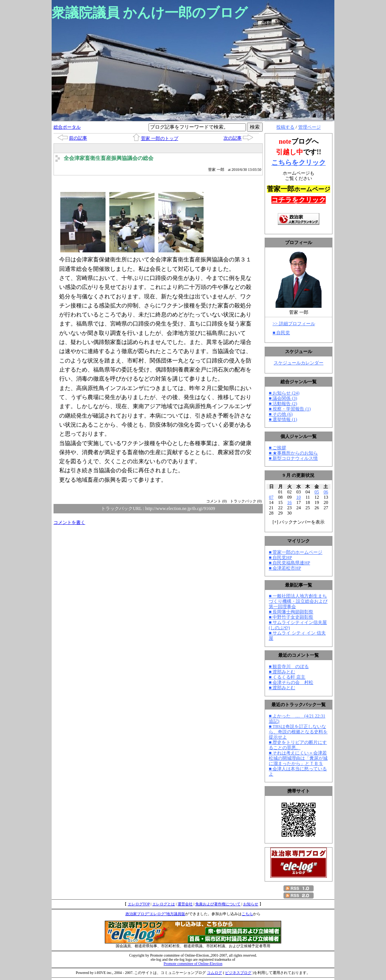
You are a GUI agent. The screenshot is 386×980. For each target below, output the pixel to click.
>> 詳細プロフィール (294, 324)
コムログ (214, 973)
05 (317, 492)
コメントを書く (69, 522)
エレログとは (164, 904)
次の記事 (233, 138)
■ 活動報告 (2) (283, 404)
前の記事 (78, 138)
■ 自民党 (281, 333)
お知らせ (251, 904)
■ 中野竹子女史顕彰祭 (291, 617)
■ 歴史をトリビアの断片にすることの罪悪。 (298, 745)
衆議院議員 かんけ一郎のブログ (150, 13)
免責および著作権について (218, 904)
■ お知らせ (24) (284, 393)
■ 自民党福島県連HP (289, 563)
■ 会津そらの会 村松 (291, 682)
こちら (247, 914)
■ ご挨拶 (277, 448)
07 (271, 497)
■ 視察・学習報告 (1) (290, 409)
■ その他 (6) (281, 414)
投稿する (285, 127)
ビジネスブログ (238, 973)
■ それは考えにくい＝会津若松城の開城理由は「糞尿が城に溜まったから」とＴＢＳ (298, 758)
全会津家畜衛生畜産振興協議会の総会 (109, 158)
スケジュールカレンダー (299, 363)
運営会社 (185, 904)
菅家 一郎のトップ (160, 138)
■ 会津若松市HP (285, 568)
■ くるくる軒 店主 (287, 677)
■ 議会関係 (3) (283, 398)
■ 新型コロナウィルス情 (293, 458)
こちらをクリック (299, 163)
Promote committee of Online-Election (193, 964)
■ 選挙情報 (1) (283, 419)
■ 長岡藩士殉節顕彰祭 (291, 612)
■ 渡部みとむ (282, 672)
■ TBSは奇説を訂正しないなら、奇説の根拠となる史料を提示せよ (298, 732)
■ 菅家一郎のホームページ (296, 552)
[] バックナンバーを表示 (299, 522)
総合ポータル (67, 127)
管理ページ (309, 127)
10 (299, 497)
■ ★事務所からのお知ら (293, 453)
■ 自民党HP (280, 558)
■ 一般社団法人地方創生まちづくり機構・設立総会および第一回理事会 (298, 601)
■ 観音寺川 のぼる (289, 667)
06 (326, 492)
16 (289, 502)
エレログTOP (139, 904)
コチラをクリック (299, 200)
